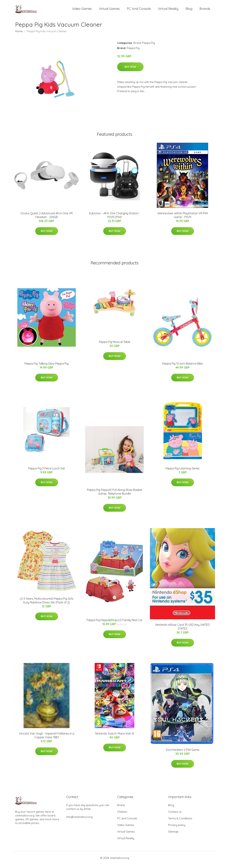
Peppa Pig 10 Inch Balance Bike (182, 367)
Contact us (175, 816)
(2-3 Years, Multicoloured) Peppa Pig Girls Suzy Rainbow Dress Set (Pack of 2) (47, 604)
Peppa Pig (149, 47)
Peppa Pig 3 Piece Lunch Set (47, 472)
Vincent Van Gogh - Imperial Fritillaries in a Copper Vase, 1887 (47, 739)
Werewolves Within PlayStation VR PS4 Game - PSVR (183, 219)
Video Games (82, 11)
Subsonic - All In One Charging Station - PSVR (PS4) (115, 219)
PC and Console (139, 11)
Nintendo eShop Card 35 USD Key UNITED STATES (183, 631)
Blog (189, 11)
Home (19, 35)
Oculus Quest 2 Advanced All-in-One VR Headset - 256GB (47, 219)
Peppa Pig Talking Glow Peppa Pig (47, 367)
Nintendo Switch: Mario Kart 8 (114, 737)
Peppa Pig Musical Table (115, 346)
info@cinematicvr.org (79, 821)
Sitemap (173, 836)
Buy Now (130, 71)
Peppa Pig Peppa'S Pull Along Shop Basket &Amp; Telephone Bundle (115, 496)
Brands (205, 11)
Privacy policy (177, 829)
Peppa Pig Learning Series (182, 472)
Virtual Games (109, 11)
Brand (137, 47)
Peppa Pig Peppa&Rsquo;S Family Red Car (114, 624)
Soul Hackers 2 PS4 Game (183, 754)
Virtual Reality (168, 11)
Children (122, 816)
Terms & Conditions (180, 822)
